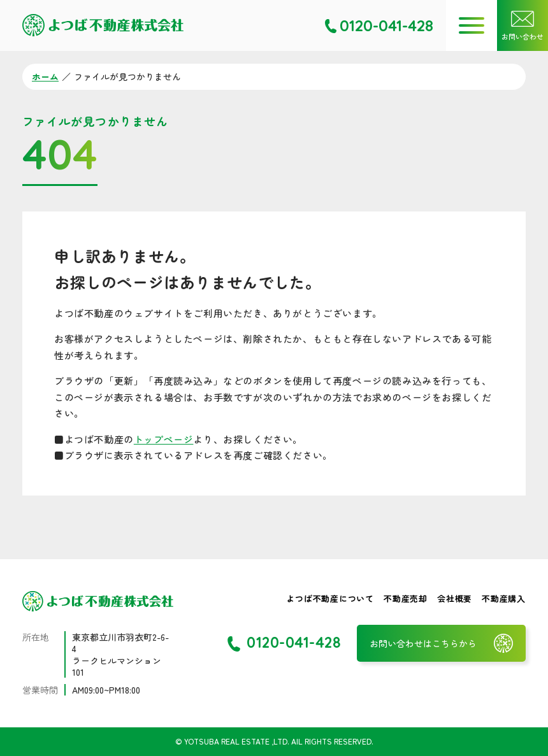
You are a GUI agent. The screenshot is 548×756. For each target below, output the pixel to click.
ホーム (45, 76)
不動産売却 (406, 598)
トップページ (164, 439)
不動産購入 (504, 598)
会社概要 (455, 598)
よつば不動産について (330, 598)
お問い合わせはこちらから (423, 643)
